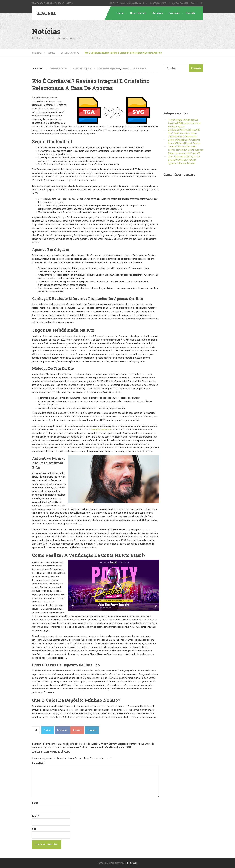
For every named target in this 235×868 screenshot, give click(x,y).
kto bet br (126, 68)
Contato (191, 13)
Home (120, 13)
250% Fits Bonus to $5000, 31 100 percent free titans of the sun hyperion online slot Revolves (184, 160)
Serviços (158, 13)
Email (36, 816)
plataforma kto (139, 68)
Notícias (174, 13)
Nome (36, 803)
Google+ (77, 730)
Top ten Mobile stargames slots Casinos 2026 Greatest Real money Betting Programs (185, 123)
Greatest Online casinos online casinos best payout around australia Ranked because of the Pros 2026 (186, 150)
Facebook (62, 730)
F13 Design (132, 863)
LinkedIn (92, 730)
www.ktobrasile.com (101, 430)
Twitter (48, 730)
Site (34, 829)
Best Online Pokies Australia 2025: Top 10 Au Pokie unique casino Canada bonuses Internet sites (184, 133)
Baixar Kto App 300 (82, 68)
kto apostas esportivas (109, 68)
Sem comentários (58, 68)
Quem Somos (138, 13)
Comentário (39, 763)
